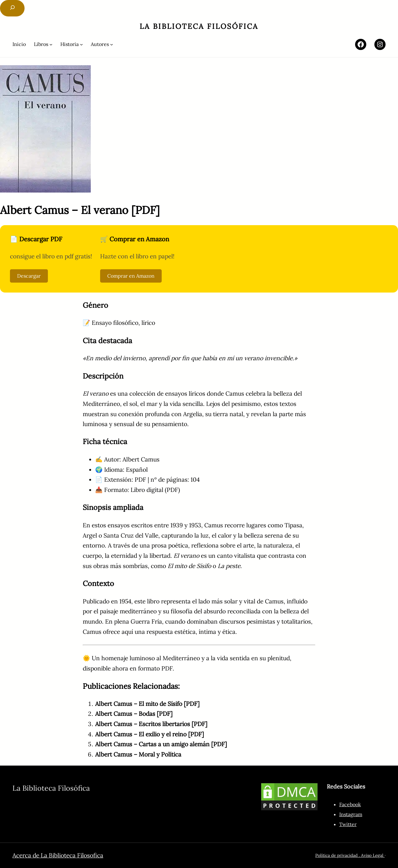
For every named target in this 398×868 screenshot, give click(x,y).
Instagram (351, 814)
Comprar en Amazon (131, 276)
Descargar (29, 276)
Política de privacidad (336, 855)
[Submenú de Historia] (72, 44)
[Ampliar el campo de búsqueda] (12, 8)
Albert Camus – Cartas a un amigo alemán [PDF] (161, 744)
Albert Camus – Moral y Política (138, 754)
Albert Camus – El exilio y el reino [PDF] (150, 734)
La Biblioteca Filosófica (199, 26)
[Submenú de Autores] (102, 44)
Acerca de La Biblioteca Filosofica (58, 855)
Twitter (348, 824)
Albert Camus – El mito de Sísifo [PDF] (147, 704)
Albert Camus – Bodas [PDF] (134, 714)
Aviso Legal (373, 855)
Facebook (350, 804)
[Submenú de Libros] (43, 44)
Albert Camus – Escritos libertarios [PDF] (151, 724)
